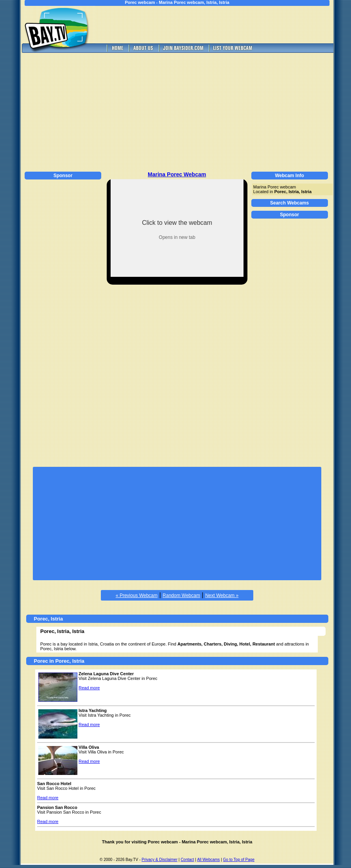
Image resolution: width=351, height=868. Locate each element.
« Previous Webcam (137, 595)
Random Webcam (181, 595)
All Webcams (208, 860)
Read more (89, 688)
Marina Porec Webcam (177, 174)
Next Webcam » (222, 595)
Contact (187, 860)
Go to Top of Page (239, 860)
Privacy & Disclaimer (159, 860)
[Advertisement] (220, 25)
